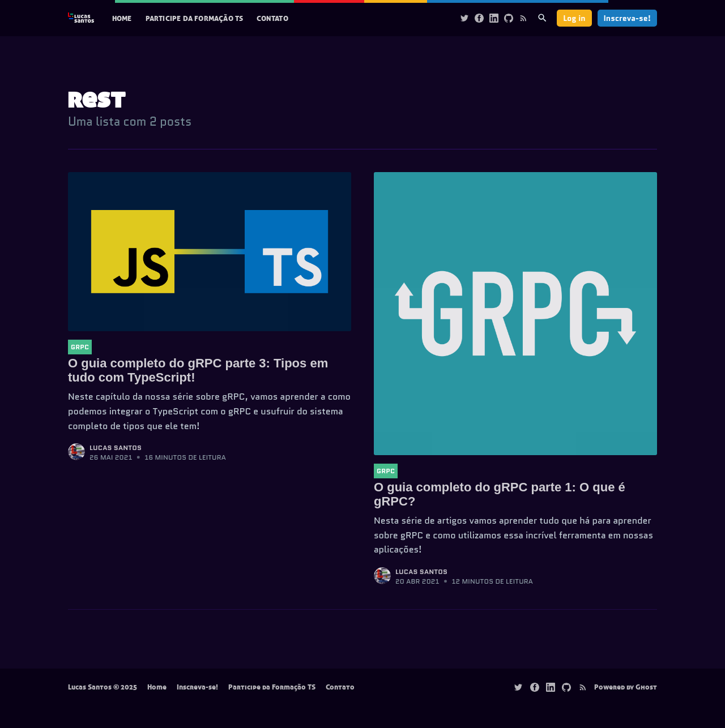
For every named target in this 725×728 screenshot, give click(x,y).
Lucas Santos (116, 447)
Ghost (646, 687)
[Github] (509, 18)
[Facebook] (479, 18)
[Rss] (523, 18)
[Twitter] (464, 18)
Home (122, 18)
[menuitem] (122, 18)
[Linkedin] (494, 18)
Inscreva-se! (627, 18)
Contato (272, 18)
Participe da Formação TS (195, 18)
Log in (574, 18)
